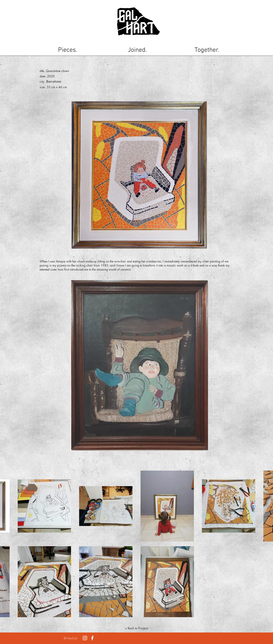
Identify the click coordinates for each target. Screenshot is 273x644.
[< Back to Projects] (136, 628)
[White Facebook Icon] (92, 638)
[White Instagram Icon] (85, 638)
